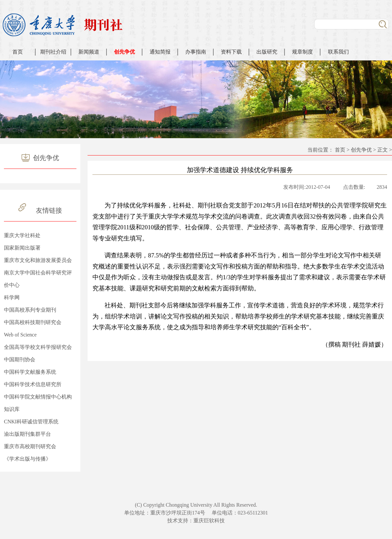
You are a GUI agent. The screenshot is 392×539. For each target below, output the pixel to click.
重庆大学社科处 (22, 235)
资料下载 (231, 52)
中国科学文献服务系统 (30, 372)
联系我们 (338, 52)
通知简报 (160, 52)
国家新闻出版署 (22, 248)
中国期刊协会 (20, 359)
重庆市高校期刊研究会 (30, 446)
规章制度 (302, 52)
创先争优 (124, 52)
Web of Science (20, 335)
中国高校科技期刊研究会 (33, 322)
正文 (383, 150)
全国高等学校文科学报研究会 (38, 347)
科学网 (12, 297)
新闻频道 (89, 52)
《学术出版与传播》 (27, 459)
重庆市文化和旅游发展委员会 (38, 260)
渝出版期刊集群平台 (27, 434)
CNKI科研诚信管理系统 (31, 422)
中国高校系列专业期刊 (30, 310)
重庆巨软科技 (209, 521)
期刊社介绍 (53, 52)
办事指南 (196, 52)
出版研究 (267, 52)
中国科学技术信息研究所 (33, 384)
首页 (18, 52)
